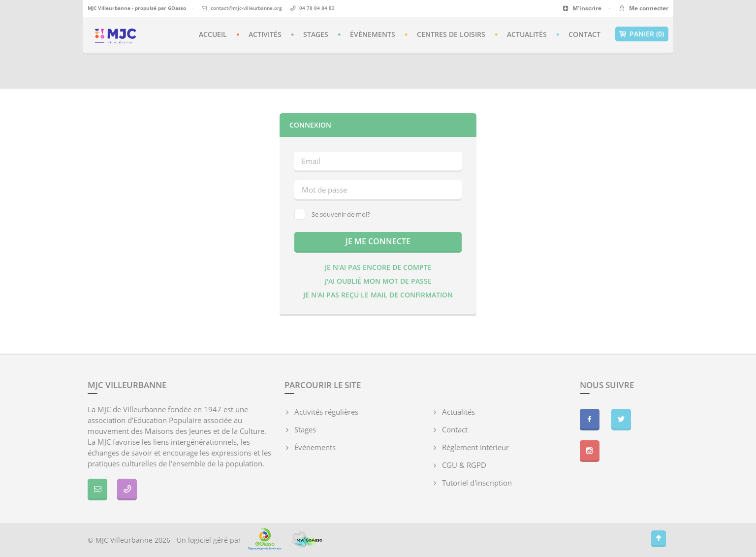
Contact (584, 34)
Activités (265, 34)
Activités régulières (326, 412)
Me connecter (643, 8)
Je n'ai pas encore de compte (378, 267)
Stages (316, 34)
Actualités (527, 34)
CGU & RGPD (464, 465)
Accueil (213, 34)
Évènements (373, 34)
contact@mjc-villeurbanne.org (246, 8)
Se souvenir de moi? (332, 214)
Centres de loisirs (451, 34)
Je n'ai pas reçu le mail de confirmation (378, 295)
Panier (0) (642, 34)
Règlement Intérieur (475, 447)
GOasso (177, 8)
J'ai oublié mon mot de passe (378, 281)
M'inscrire (582, 8)
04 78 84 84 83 (317, 8)
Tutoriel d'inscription (477, 483)
